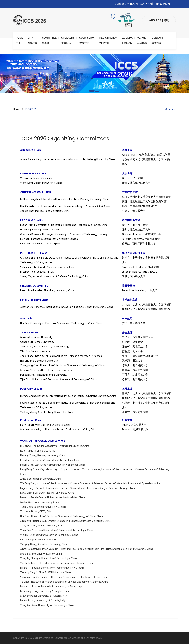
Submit (170, 109)
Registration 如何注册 (108, 40)
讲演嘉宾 (121, 4)
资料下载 (137, 4)
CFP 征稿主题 (33, 40)
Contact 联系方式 (157, 40)
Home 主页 (19, 40)
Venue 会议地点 (142, 40)
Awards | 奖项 (159, 20)
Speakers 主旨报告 (68, 40)
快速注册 (152, 4)
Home (17, 109)
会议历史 (167, 4)
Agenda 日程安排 (127, 40)
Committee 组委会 (49, 40)
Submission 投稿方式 (87, 40)
